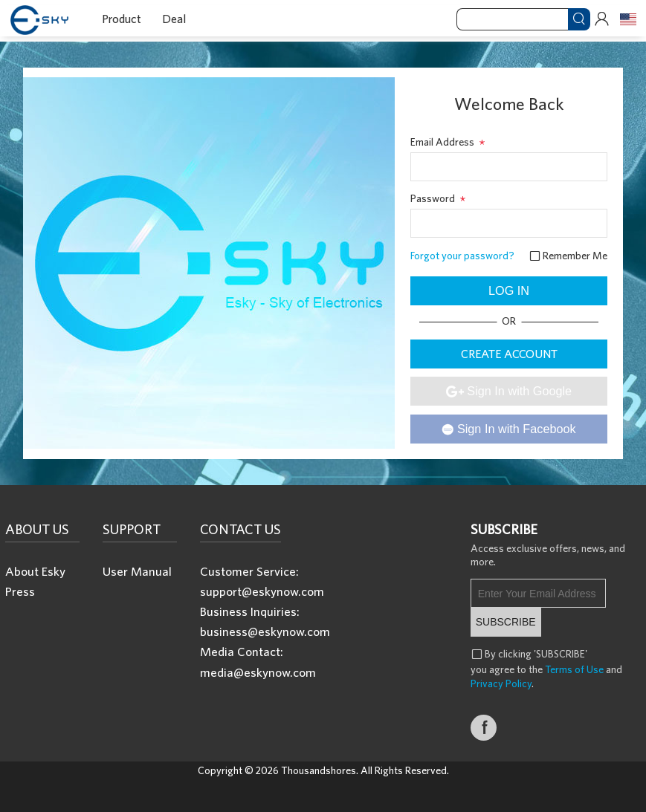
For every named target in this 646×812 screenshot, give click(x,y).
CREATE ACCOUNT (509, 354)
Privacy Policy (501, 683)
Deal (174, 19)
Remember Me (568, 256)
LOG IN (509, 290)
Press (20, 591)
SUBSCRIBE (506, 622)
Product (122, 19)
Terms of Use (574, 669)
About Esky (35, 571)
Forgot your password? (462, 256)
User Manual (137, 571)
